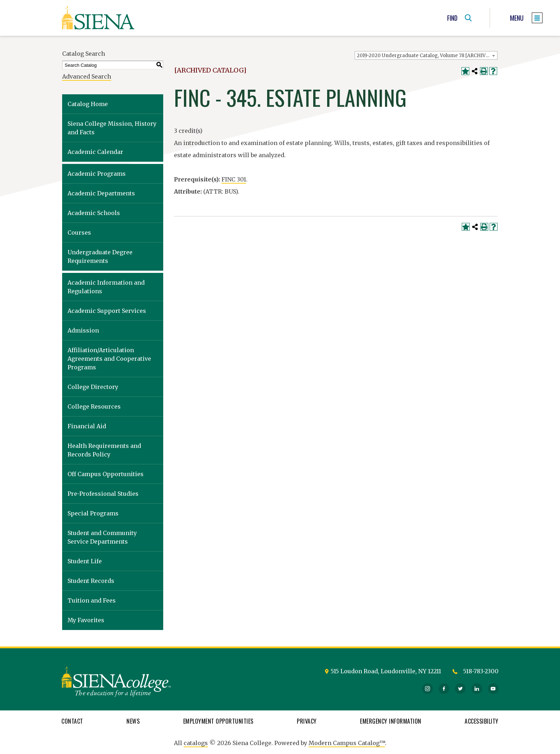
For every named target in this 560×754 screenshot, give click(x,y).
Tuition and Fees (92, 600)
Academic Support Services (107, 311)
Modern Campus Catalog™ (347, 743)
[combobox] (426, 55)
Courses (79, 233)
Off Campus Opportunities (106, 474)
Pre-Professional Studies (103, 494)
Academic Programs (97, 174)
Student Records (91, 581)
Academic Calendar (95, 152)
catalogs (196, 743)
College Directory (93, 387)
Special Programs (93, 513)
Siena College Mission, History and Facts (112, 128)
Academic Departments (101, 193)
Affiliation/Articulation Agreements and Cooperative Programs (109, 359)
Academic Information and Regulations (106, 287)
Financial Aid (87, 426)
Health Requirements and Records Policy (104, 450)
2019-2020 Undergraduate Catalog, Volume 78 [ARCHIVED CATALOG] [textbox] (427, 56)
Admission (83, 330)
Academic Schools (94, 213)
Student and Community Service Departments (102, 537)
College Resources (94, 406)
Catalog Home (88, 104)
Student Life (85, 561)
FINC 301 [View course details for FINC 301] (234, 179)
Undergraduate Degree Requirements (100, 256)
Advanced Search (87, 76)
